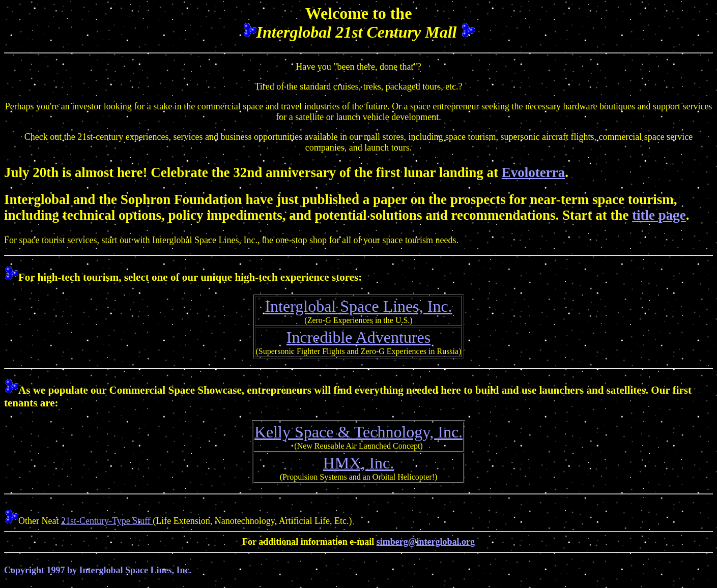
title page (659, 215)
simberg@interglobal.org (426, 542)
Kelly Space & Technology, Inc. (358, 432)
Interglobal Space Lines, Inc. (358, 306)
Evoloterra (533, 172)
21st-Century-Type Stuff (107, 521)
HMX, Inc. (359, 463)
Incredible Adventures (358, 337)
